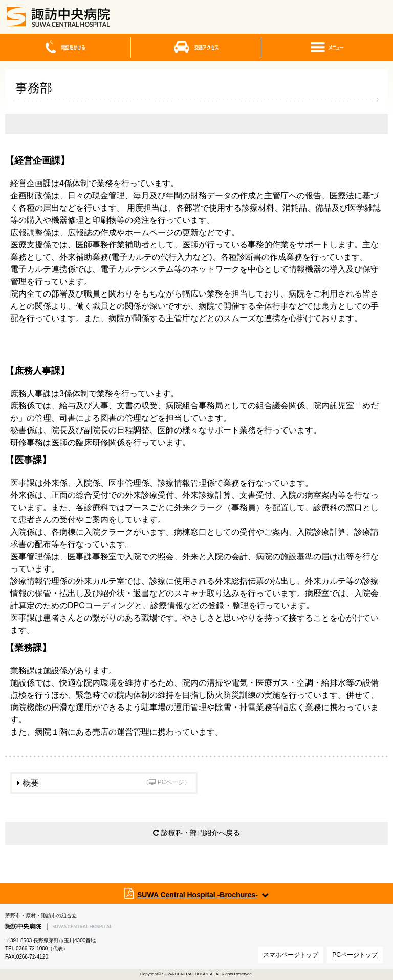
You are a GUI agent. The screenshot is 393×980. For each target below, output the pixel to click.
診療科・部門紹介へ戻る (196, 833)
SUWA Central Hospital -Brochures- (198, 895)
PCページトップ (355, 955)
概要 (107, 783)
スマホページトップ (291, 955)
